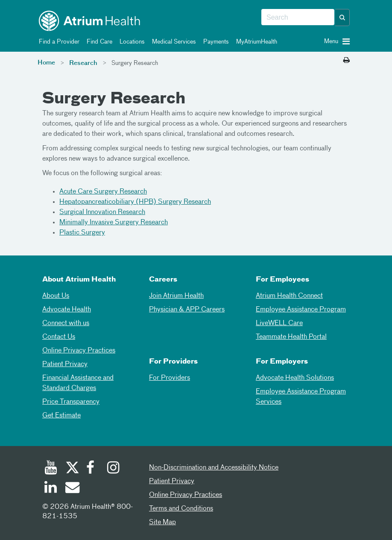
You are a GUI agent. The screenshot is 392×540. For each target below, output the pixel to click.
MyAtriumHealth (255, 42)
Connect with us (66, 323)
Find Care (98, 42)
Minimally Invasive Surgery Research (114, 223)
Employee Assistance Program (301, 310)
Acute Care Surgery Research (103, 192)
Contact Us (59, 337)
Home (46, 63)
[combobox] (298, 18)
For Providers (170, 378)
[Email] (72, 488)
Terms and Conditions (181, 509)
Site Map (162, 522)
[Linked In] (51, 488)
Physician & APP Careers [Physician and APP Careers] (187, 310)
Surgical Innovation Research (102, 212)
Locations (131, 42)
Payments (215, 42)
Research (83, 63)
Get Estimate (61, 416)
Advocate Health (67, 310)
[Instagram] (114, 469)
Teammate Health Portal (291, 337)
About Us (56, 296)
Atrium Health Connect (289, 296)
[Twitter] (72, 469)
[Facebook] (93, 469)
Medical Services (173, 42)
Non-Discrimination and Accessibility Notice (214, 468)
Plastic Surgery (82, 233)
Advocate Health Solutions (295, 378)
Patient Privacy (65, 364)
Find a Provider (58, 42)
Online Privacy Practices (79, 351)
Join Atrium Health (176, 296)
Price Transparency (71, 402)
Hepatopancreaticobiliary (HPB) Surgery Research (135, 202)
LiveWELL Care (279, 323)
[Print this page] (347, 61)
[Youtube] (51, 469)
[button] (342, 18)
